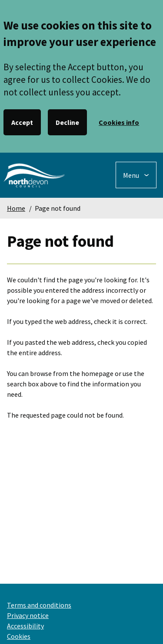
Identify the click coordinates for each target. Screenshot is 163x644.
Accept (22, 122)
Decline (67, 122)
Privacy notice (28, 615)
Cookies (19, 636)
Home (16, 208)
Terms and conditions (39, 605)
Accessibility (25, 626)
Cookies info (119, 122)
